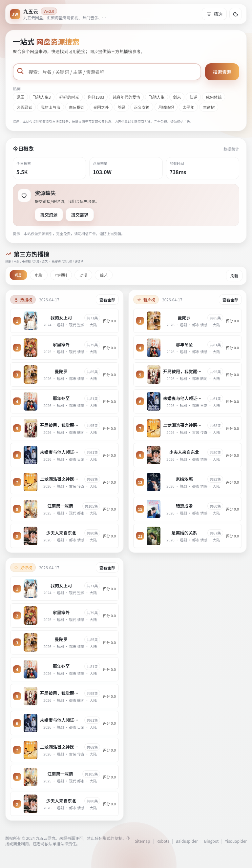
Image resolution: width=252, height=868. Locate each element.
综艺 (104, 275)
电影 (39, 275)
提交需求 (80, 215)
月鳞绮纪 (166, 107)
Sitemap (143, 841)
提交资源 (49, 215)
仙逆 (193, 97)
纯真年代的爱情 (126, 97)
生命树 (209, 107)
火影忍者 (24, 107)
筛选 (214, 14)
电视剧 (61, 275)
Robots (163, 841)
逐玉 (20, 97)
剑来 (177, 97)
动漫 (83, 275)
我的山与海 (51, 107)
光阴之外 (101, 107)
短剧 (18, 275)
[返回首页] (59, 14)
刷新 (234, 276)
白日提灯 (77, 107)
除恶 (121, 107)
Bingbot (211, 841)
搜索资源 (222, 72)
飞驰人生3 (42, 97)
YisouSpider (236, 841)
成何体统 (214, 97)
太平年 (188, 107)
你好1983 (96, 97)
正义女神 (142, 107)
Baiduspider (187, 841)
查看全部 (107, 300)
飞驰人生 (157, 97)
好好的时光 (69, 97)
